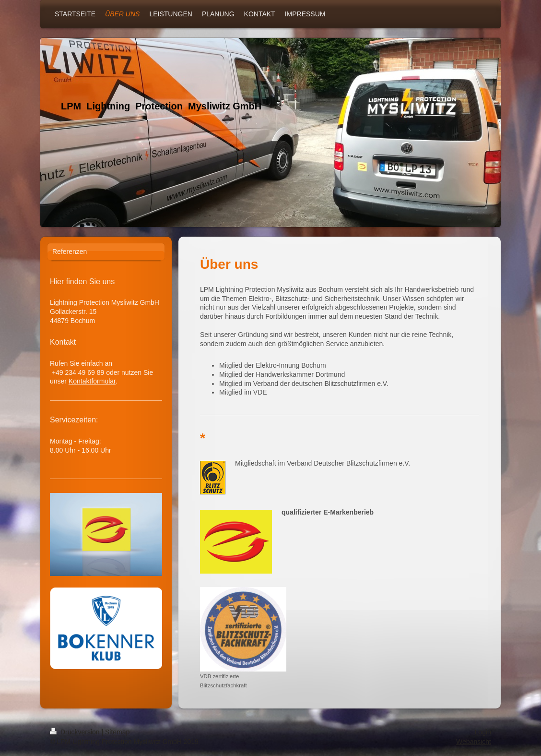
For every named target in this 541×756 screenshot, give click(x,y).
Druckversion (76, 732)
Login (483, 732)
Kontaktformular (92, 381)
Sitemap (117, 732)
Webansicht (474, 742)
